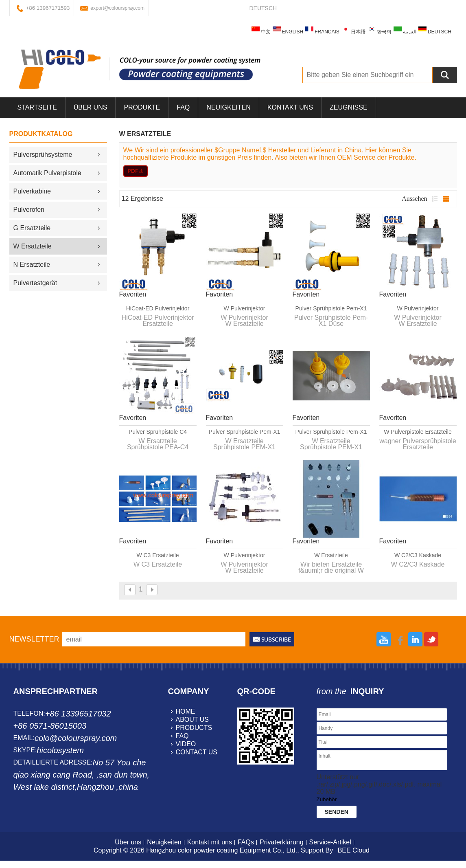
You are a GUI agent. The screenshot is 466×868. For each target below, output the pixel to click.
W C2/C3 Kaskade (418, 555)
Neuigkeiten (228, 107)
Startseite (37, 107)
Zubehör (327, 799)
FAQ (183, 107)
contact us (197, 752)
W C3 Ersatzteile (158, 555)
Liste (435, 199)
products (194, 728)
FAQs (246, 842)
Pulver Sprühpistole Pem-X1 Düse (331, 309)
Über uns (128, 842)
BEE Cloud (354, 850)
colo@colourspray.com (76, 738)
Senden (337, 812)
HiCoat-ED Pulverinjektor (158, 308)
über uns (91, 107)
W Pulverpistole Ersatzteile (418, 432)
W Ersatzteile (331, 555)
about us (193, 720)
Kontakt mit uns (210, 842)
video (186, 744)
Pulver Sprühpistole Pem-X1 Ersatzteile (245, 432)
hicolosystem (60, 750)
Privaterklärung (282, 842)
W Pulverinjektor (245, 308)
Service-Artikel (330, 842)
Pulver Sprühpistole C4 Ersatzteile (158, 432)
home (186, 711)
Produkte (142, 107)
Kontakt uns (290, 107)
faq (182, 736)
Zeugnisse (348, 107)
